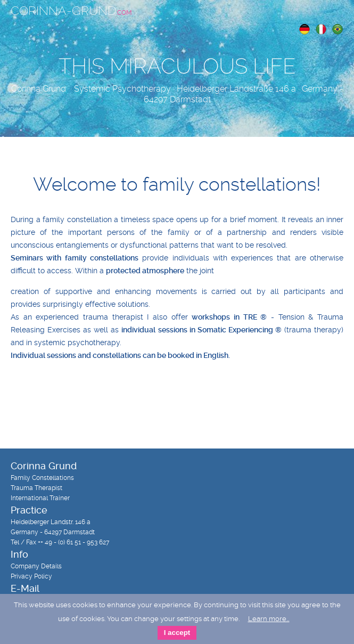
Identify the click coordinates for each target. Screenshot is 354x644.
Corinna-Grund (71, 11)
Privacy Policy (31, 576)
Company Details (36, 566)
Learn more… (269, 619)
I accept (177, 633)
